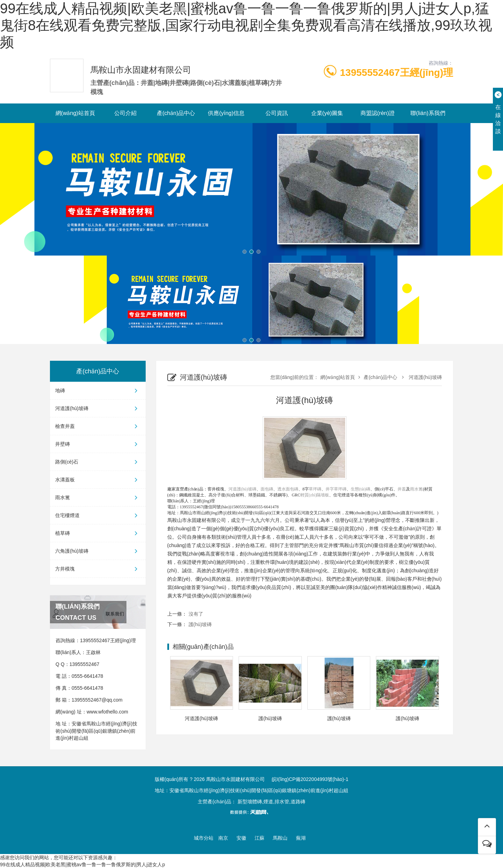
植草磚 (98, 533)
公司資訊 (277, 113)
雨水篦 (98, 497)
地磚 (98, 390)
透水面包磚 (288, 489)
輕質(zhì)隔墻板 (315, 495)
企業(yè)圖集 (327, 113)
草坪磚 (315, 489)
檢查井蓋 (98, 426)
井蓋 (402, 489)
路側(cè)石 (98, 462)
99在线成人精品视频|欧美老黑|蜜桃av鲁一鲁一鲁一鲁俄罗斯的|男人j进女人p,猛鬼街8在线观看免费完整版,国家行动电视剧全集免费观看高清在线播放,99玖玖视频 (246, 25)
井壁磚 (98, 444)
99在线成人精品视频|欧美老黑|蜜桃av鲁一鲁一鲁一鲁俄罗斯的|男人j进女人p (82, 865)
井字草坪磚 (336, 489)
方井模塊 (98, 569)
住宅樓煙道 (98, 515)
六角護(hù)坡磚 (98, 551)
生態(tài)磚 (360, 489)
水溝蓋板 (98, 480)
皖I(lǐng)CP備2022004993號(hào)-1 (310, 779)
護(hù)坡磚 (200, 624)
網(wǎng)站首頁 (75, 113)
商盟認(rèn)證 (378, 113)
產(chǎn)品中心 (176, 113)
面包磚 (267, 489)
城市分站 (204, 838)
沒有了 (196, 614)
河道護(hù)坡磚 (98, 408)
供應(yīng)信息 (226, 113)
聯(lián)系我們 (428, 113)
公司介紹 (125, 113)
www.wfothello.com (107, 712)
